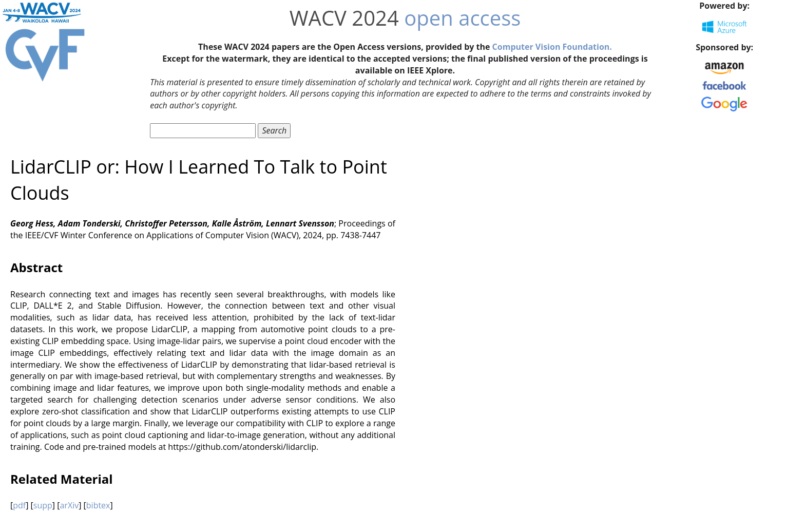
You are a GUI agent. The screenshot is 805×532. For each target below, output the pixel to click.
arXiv (69, 505)
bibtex (98, 505)
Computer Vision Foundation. (552, 47)
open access (462, 18)
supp (43, 505)
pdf (19, 505)
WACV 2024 (344, 18)
